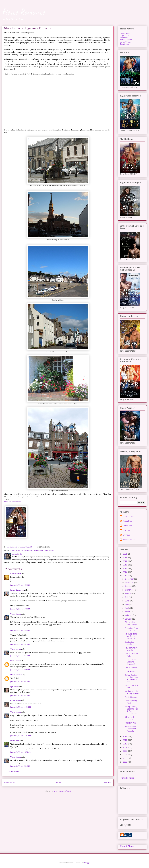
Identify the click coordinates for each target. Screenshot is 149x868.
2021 (125, 554)
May (127, 604)
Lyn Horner (15, 686)
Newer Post (10, 783)
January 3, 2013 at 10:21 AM (21, 752)
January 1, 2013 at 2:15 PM (20, 644)
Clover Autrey (15, 700)
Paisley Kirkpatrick (17, 590)
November (130, 583)
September (130, 590)
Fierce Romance (24, 12)
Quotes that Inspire (129, 643)
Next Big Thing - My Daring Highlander (131, 636)
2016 (125, 565)
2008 (125, 751)
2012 (125, 736)
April (127, 608)
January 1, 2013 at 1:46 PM (20, 609)
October (129, 586)
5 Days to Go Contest (130, 718)
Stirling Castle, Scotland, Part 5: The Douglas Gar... (132, 710)
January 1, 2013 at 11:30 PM (21, 736)
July (127, 597)
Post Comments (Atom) (63, 791)
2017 (125, 561)
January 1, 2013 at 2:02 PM (20, 630)
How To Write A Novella (131, 649)
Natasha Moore (126, 40)
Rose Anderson (16, 574)
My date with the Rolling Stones (132, 692)
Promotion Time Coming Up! (131, 629)
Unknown (127, 530)
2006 (125, 758)
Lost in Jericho (131, 668)
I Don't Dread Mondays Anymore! (130, 662)
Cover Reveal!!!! (131, 671)
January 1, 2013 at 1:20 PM (20, 585)
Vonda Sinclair (49, 551)
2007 (125, 755)
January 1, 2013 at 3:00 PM (20, 656)
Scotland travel (15, 551)
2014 (125, 572)
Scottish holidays (27, 551)
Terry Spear (124, 44)
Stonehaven (38, 551)
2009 (125, 747)
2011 (125, 740)
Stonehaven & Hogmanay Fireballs (131, 729)
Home (58, 783)
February (129, 615)
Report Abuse (127, 846)
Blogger (87, 863)
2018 (125, 558)
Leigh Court (124, 36)
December (130, 579)
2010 (125, 744)
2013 (125, 576)
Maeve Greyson (16, 675)
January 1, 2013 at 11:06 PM (21, 707)
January (129, 619)
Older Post (107, 783)
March (128, 612)
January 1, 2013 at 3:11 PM (20, 670)
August (128, 593)
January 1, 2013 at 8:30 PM (20, 682)
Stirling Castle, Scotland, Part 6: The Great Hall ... (132, 678)
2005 (125, 762)
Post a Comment (14, 771)
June (127, 601)
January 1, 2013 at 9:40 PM (20, 696)
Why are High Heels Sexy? (131, 623)
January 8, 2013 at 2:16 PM (20, 766)
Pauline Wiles (15, 741)
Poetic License (131, 697)
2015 (125, 569)
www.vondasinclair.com (13, 502)
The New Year (131, 723)
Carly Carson (15, 661)
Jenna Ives (124, 38)
